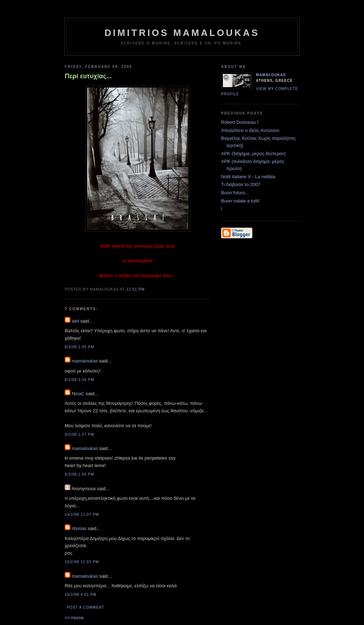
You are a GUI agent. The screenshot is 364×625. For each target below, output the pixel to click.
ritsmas (79, 528)
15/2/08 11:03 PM (82, 562)
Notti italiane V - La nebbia (248, 177)
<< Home (74, 618)
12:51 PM (135, 289)
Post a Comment (85, 607)
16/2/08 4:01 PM (81, 595)
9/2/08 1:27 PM (79, 435)
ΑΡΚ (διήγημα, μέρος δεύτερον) (253, 153)
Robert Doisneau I (240, 122)
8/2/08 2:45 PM (79, 347)
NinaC (78, 394)
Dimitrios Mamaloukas (182, 33)
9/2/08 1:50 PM (79, 474)
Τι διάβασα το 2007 (241, 184)
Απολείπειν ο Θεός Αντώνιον (250, 130)
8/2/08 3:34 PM (79, 380)
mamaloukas (85, 361)
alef (76, 321)
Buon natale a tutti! (240, 201)
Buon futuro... (235, 193)
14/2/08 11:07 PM (82, 515)
